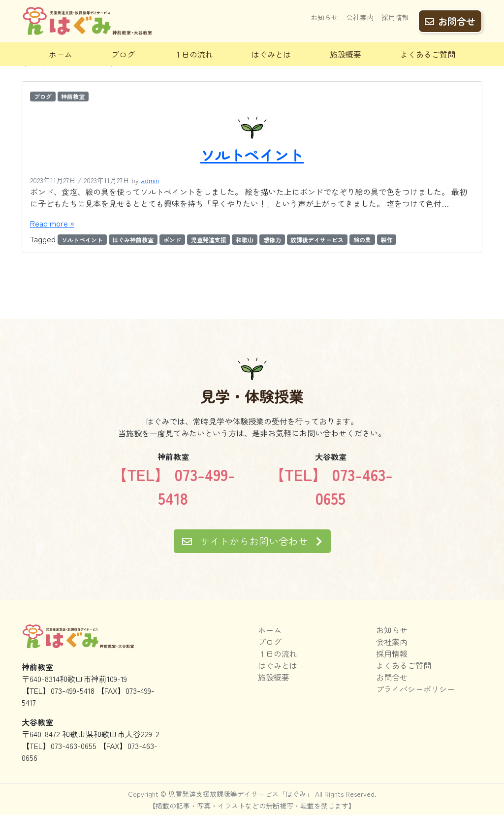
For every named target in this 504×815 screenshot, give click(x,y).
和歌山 (245, 240)
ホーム (61, 54)
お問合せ (450, 20)
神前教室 (73, 96)
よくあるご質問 (428, 54)
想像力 (272, 240)
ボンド (172, 240)
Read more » (52, 223)
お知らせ (324, 18)
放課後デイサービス (317, 240)
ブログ (123, 54)
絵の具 (362, 240)
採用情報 (395, 18)
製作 (387, 240)
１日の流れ (193, 54)
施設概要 (346, 54)
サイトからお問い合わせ (252, 541)
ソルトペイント (252, 155)
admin (150, 180)
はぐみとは (271, 54)
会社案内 (360, 18)
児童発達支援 (209, 240)
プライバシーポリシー (415, 689)
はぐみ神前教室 (133, 240)
